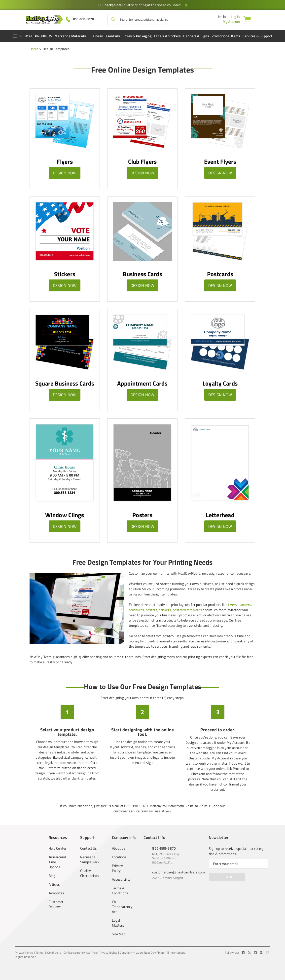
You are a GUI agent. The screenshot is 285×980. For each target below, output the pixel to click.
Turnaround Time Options (57, 862)
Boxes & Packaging (137, 36)
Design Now (65, 173)
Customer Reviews (56, 904)
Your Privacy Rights (105, 953)
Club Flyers (142, 161)
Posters (142, 515)
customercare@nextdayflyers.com (178, 872)
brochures (136, 610)
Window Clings (65, 515)
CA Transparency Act (122, 907)
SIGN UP (227, 877)
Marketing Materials (70, 36)
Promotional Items (226, 36)
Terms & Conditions (120, 891)
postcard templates (188, 610)
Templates (56, 893)
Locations (119, 857)
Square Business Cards (65, 383)
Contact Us (89, 848)
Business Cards (142, 274)
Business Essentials (104, 36)
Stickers (65, 274)
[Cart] (248, 19)
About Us (119, 848)
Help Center (58, 848)
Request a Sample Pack (90, 860)
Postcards (220, 274)
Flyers (65, 161)
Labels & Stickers (167, 36)
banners (245, 605)
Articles (54, 884)
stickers (165, 610)
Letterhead (220, 515)
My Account (232, 21)
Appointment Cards (142, 383)
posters (152, 610)
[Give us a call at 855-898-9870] (80, 19)
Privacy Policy (118, 868)
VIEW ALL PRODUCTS (32, 36)
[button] (113, 19)
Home (34, 49)
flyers (233, 605)
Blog (52, 876)
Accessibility (121, 879)
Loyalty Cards (220, 383)
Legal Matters (118, 923)
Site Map (119, 934)
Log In (235, 17)
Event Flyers (220, 161)
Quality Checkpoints (90, 873)
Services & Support (257, 36)
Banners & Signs (196, 36)
